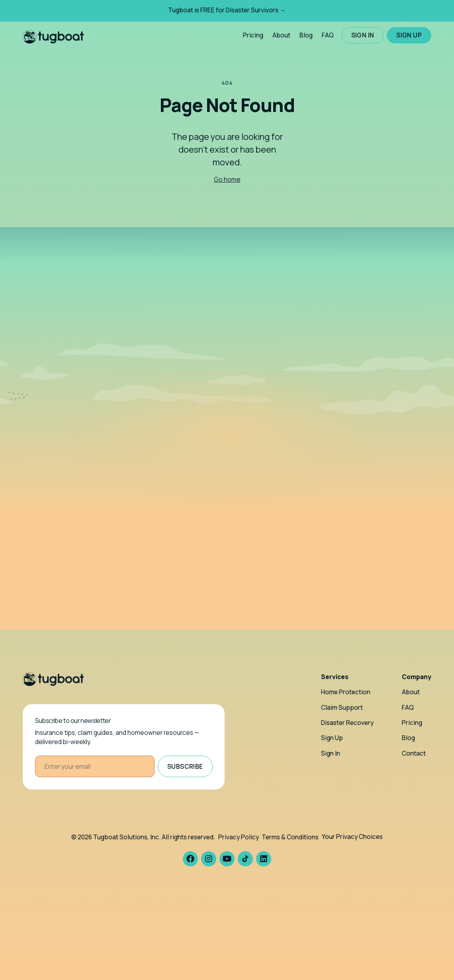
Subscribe (185, 767)
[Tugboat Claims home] (53, 35)
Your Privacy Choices (352, 837)
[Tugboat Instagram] (209, 859)
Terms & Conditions (290, 837)
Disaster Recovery (347, 723)
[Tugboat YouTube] (227, 859)
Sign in (363, 35)
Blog (306, 35)
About (281, 35)
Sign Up (332, 738)
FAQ (328, 35)
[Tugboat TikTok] (245, 859)
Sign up (409, 35)
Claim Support (342, 708)
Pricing (253, 35)
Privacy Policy (239, 837)
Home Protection (346, 692)
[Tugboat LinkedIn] (264, 859)
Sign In (331, 753)
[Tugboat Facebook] (190, 859)
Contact (414, 753)
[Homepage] (53, 679)
